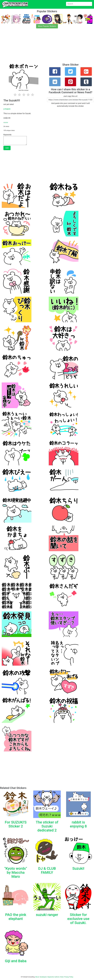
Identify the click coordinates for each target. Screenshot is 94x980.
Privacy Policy (69, 977)
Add (7, 148)
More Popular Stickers (47, 26)
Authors (57, 977)
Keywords (51, 977)
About (37, 977)
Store (62, 977)
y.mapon (7, 109)
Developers (43, 977)
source (6, 122)
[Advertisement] (47, 47)
